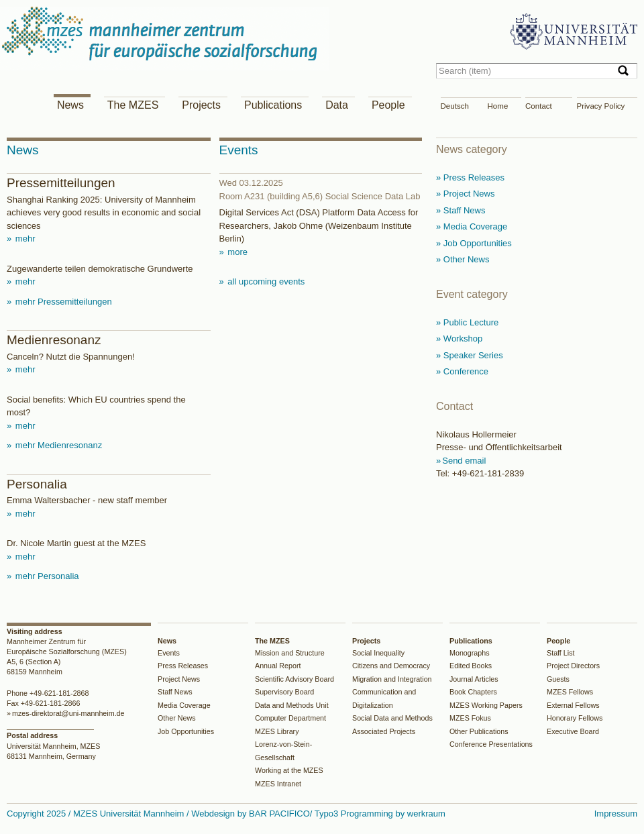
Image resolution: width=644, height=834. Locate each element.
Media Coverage (184, 705)
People (388, 105)
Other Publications (479, 731)
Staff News (175, 692)
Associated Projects (384, 731)
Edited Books (471, 666)
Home (498, 106)
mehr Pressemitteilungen (62, 302)
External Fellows (573, 705)
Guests (558, 679)
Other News (177, 718)
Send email (464, 461)
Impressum (616, 814)
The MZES (133, 105)
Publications (273, 105)
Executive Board (573, 731)
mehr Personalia (46, 576)
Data (337, 105)
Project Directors (573, 666)
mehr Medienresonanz (57, 445)
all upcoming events (265, 281)
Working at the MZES (289, 770)
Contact (539, 106)
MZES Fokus (470, 718)
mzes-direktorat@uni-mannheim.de (68, 713)
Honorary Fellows (575, 718)
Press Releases (183, 666)
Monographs (470, 653)
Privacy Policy (601, 106)
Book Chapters (473, 692)
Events (169, 653)
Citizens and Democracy (391, 666)
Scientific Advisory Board (294, 679)
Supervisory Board (284, 692)
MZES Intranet (278, 784)
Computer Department (290, 718)
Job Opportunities (186, 731)
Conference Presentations (491, 744)
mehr (24, 239)
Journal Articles (474, 679)
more (236, 252)
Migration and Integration (392, 679)
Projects (201, 105)
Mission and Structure (290, 653)
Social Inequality (378, 653)
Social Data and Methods (392, 718)
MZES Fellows (570, 692)
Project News (179, 679)
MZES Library (277, 731)
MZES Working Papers (486, 705)
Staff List (561, 653)
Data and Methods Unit (292, 705)
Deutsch (455, 106)
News (70, 105)
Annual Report (278, 666)
